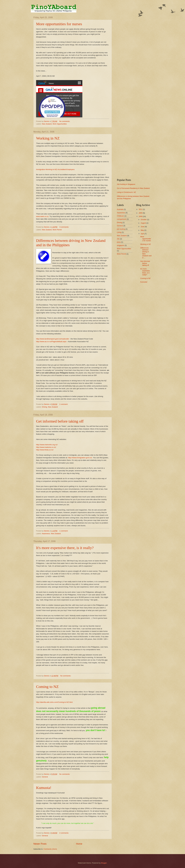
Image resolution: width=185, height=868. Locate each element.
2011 (141, 209)
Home (79, 844)
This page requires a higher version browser (59, 99)
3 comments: (64, 227)
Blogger (104, 863)
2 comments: (64, 833)
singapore (121, 245)
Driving (44, 407)
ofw (118, 239)
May (142, 230)
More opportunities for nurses (59, 24)
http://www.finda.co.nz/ (45, 450)
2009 (141, 213)
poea (119, 242)
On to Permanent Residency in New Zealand (133, 188)
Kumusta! (44, 788)
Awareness (46, 534)
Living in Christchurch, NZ (126, 192)
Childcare (120, 216)
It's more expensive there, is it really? (65, 548)
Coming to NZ (47, 687)
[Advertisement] (134, 55)
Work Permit (57, 230)
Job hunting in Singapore (126, 184)
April (143, 234)
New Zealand (47, 124)
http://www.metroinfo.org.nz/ (47, 445)
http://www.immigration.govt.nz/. (80, 458)
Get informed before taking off (60, 421)
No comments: (65, 121)
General (45, 777)
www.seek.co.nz (42, 216)
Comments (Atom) (50, 849)
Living (119, 232)
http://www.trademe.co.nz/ (46, 447)
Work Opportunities (60, 124)
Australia (120, 209)
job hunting (121, 229)
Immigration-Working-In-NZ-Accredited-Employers (55, 169)
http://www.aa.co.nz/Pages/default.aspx (51, 342)
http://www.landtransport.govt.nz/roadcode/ (53, 339)
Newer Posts (40, 844)
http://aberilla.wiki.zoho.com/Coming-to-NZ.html (54, 702)
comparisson (122, 219)
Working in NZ (48, 138)
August (144, 223)
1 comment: (64, 404)
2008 (141, 216)
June (143, 227)
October (144, 220)
